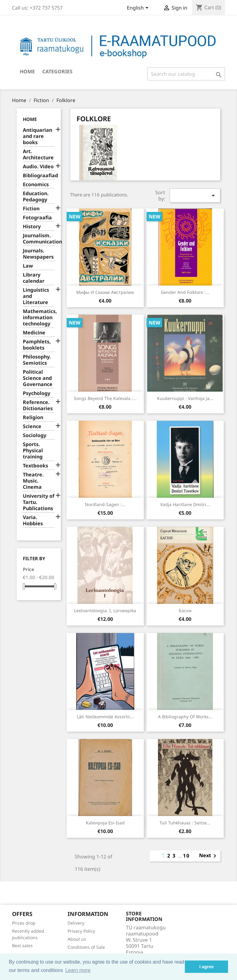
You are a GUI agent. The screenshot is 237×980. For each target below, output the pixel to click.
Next (209, 856)
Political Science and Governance (38, 378)
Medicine (34, 333)
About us (77, 939)
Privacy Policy (81, 931)
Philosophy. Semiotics (37, 360)
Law (28, 266)
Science (32, 426)
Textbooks (35, 466)
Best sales (22, 946)
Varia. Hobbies (33, 520)
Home (27, 71)
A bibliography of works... (185, 717)
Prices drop (24, 923)
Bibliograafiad (39, 176)
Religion (33, 417)
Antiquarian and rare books (37, 136)
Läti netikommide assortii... (105, 717)
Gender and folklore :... (185, 292)
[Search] (186, 74)
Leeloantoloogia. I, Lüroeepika (105, 610)
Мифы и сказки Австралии (105, 292)
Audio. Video (38, 167)
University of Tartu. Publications (39, 502)
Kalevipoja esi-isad (105, 823)
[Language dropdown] (139, 8)
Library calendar (34, 278)
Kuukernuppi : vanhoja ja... (185, 398)
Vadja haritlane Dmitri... (185, 504)
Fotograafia (37, 218)
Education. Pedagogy (36, 197)
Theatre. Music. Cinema (33, 481)
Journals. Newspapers (38, 254)
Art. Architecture (38, 155)
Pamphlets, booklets (37, 345)
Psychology (37, 393)
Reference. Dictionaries (38, 405)
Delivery (76, 923)
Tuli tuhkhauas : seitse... (185, 823)
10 (186, 856)
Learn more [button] (78, 970)
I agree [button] (206, 967)
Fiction (31, 209)
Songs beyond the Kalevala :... (105, 398)
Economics (36, 185)
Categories (57, 71)
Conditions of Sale (86, 947)
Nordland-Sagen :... (105, 504)
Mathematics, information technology (39, 318)
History (32, 227)
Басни (185, 610)
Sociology (35, 435)
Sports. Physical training (33, 451)
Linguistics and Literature (36, 296)
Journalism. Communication (39, 239)
